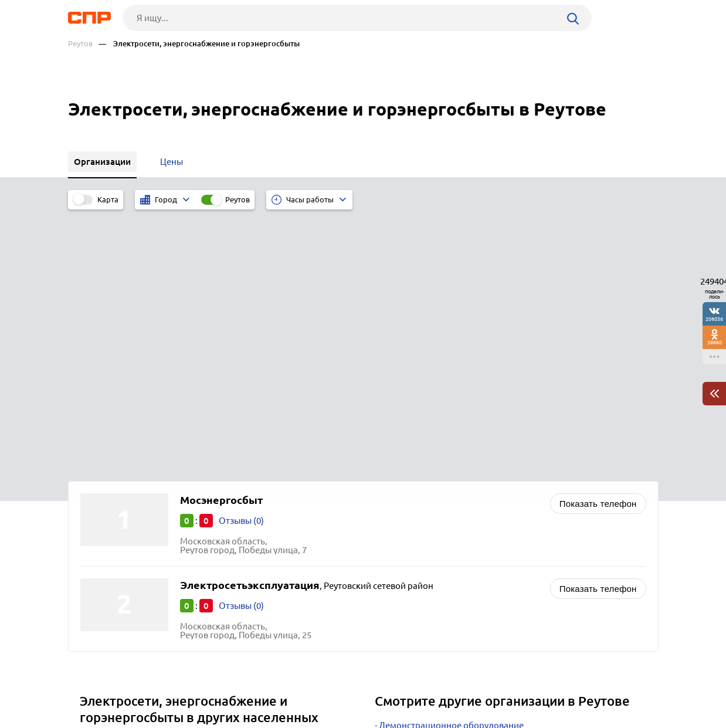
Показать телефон (598, 242)
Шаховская (107, 511)
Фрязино (103, 497)
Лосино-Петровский (125, 555)
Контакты (331, 685)
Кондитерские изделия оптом (441, 493)
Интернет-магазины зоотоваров (445, 478)
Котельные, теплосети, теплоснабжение (462, 508)
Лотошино (106, 541)
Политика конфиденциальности (225, 719)
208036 (714, 319)
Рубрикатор (90, 685)
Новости (162, 685)
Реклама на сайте (245, 685)
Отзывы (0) (241, 259)
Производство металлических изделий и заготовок (485, 522)
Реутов (80, 44)
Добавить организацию (606, 684)
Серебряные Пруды (124, 526)
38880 (715, 342)
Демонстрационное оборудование (451, 464)
